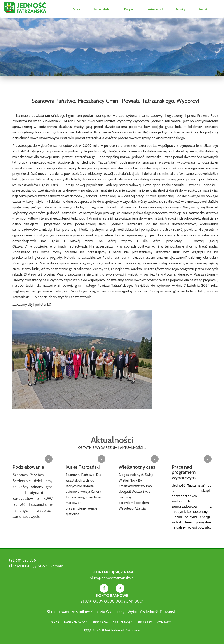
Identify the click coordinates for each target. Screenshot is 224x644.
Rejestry (180, 9)
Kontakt (203, 9)
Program (130, 9)
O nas (76, 9)
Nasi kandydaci (102, 9)
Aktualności (155, 9)
